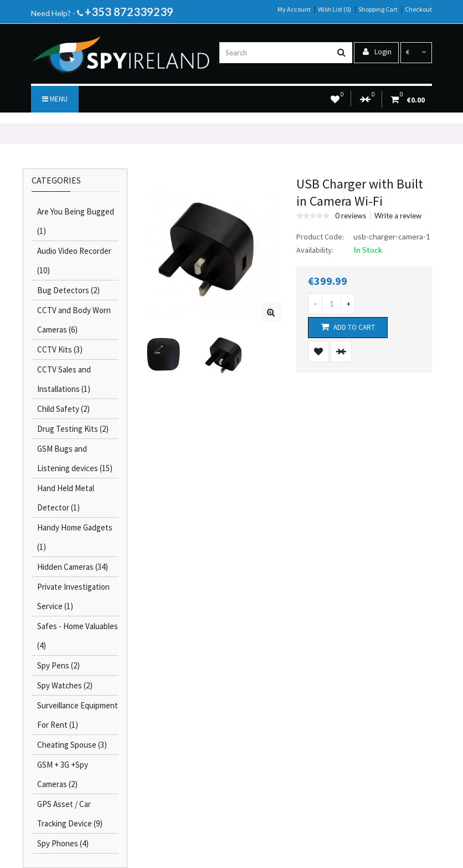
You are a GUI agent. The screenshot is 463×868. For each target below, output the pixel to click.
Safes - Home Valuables (78, 636)
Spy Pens (58, 665)
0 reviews (351, 216)
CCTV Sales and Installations (64, 379)
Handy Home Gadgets (75, 537)
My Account (294, 9)
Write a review (398, 216)
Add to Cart (348, 327)
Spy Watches (65, 685)
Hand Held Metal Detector (66, 498)
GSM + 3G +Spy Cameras (63, 774)
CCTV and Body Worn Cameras (74, 320)
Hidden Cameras (73, 567)
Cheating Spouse (72, 745)
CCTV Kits (60, 349)
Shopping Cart (378, 9)
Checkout (418, 9)
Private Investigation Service (73, 596)
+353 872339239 (129, 12)
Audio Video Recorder (74, 261)
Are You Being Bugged (76, 221)
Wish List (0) (335, 9)
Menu (55, 99)
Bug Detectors (68, 290)
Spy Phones (63, 843)
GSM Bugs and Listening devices (75, 458)
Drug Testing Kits (73, 429)
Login (377, 52)
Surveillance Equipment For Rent (78, 715)
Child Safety (63, 409)
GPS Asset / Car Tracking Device (70, 814)
